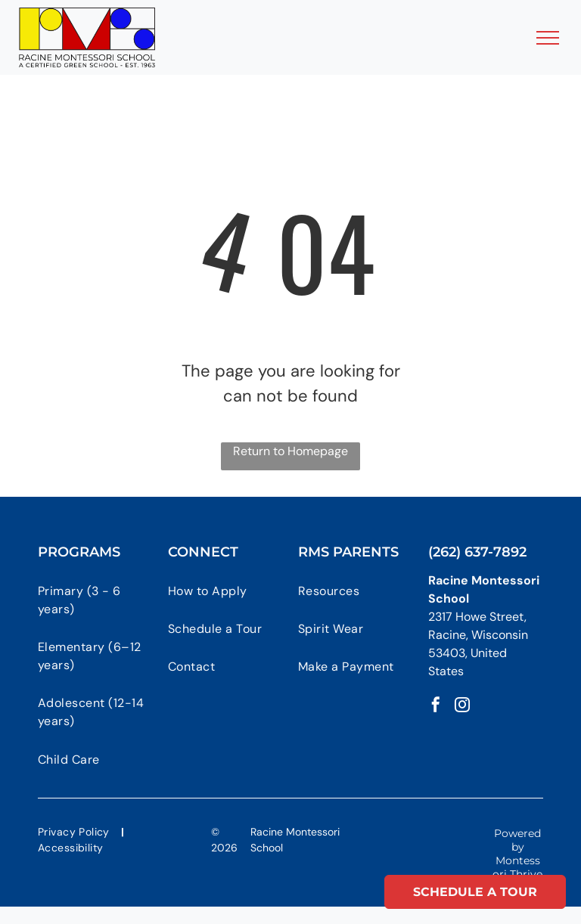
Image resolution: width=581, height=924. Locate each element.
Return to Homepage (290, 451)
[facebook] (436, 707)
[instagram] (462, 707)
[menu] (548, 38)
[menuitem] (99, 600)
